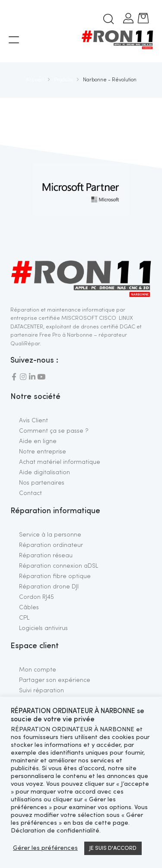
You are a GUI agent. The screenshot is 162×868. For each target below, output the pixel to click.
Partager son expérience (55, 680)
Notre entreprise (43, 452)
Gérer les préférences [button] (45, 848)
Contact (30, 493)
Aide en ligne (38, 441)
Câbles (29, 608)
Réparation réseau (46, 556)
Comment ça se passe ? (54, 431)
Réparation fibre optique (55, 576)
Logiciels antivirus (43, 628)
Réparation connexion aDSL (59, 566)
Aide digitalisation (44, 473)
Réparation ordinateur (51, 545)
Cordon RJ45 (37, 597)
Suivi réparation (41, 691)
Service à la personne (50, 535)
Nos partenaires (42, 483)
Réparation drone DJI (49, 587)
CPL (24, 618)
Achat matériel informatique (60, 462)
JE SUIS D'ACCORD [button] (113, 848)
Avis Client (33, 421)
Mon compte (38, 670)
